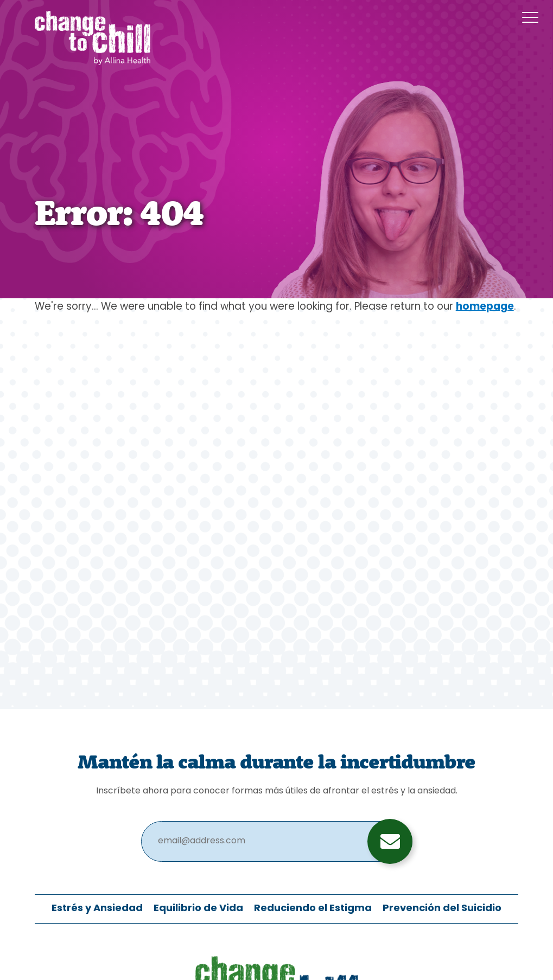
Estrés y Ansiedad (97, 909)
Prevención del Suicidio (442, 909)
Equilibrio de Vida (198, 909)
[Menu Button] (530, 17)
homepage (485, 307)
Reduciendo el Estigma (313, 909)
